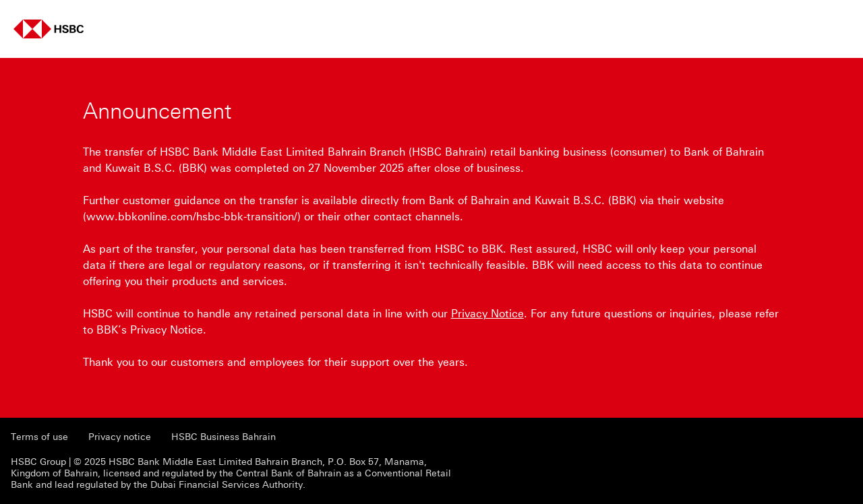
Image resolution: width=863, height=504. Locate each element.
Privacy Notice (487, 314)
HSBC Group (38, 462)
